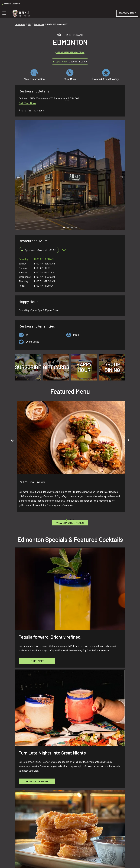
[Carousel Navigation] (70, 177)
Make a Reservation (34, 75)
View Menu (70, 75)
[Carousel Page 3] (72, 227)
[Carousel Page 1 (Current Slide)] (64, 227)
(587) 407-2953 (36, 110)
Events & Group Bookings (106, 75)
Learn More (37, 661)
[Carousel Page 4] (76, 227)
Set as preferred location (70, 52)
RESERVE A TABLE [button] (127, 13)
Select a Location (11, 4)
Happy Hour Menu (37, 781)
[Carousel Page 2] (68, 227)
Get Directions (27, 103)
